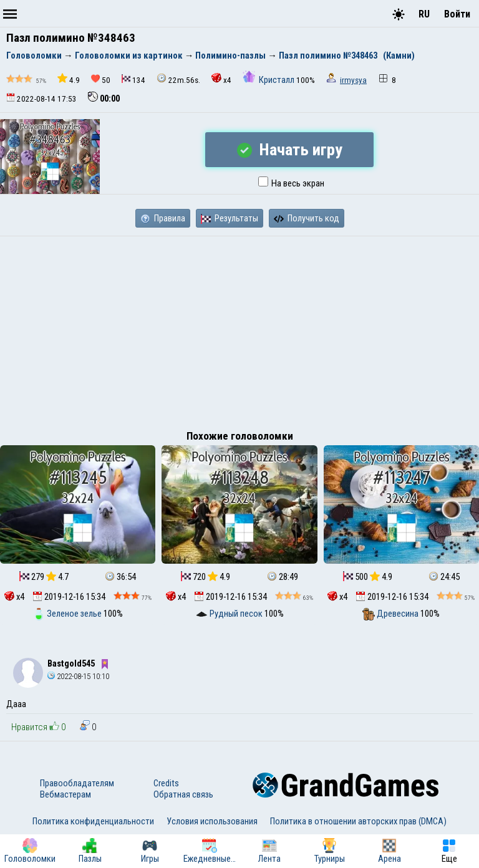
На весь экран (291, 183)
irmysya (353, 80)
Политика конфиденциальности (93, 821)
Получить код (307, 218)
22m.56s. (178, 79)
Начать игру (290, 150)
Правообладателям (77, 783)
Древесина (391, 614)
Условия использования (212, 821)
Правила (163, 218)
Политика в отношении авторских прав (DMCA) (358, 821)
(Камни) (399, 55)
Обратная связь (183, 794)
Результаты (230, 218)
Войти (457, 14)
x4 (221, 79)
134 (133, 80)
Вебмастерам (65, 794)
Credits (166, 783)
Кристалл (269, 80)
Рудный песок (230, 614)
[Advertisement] (239, 330)
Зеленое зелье (68, 614)
